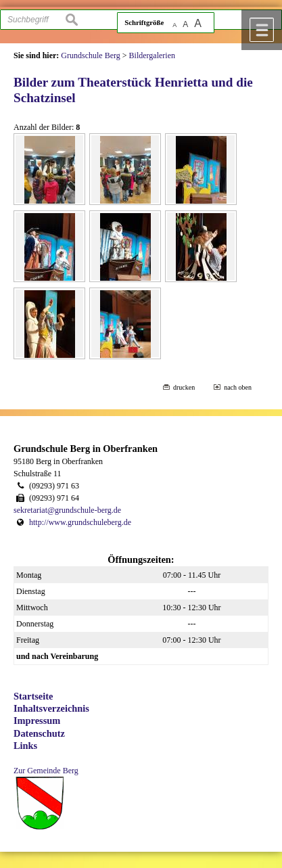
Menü (262, 30)
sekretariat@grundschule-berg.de (67, 510)
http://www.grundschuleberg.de (80, 522)
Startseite (33, 696)
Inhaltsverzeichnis (51, 708)
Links (25, 746)
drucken (184, 387)
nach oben (238, 387)
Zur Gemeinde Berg (46, 771)
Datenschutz (39, 733)
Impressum (37, 721)
